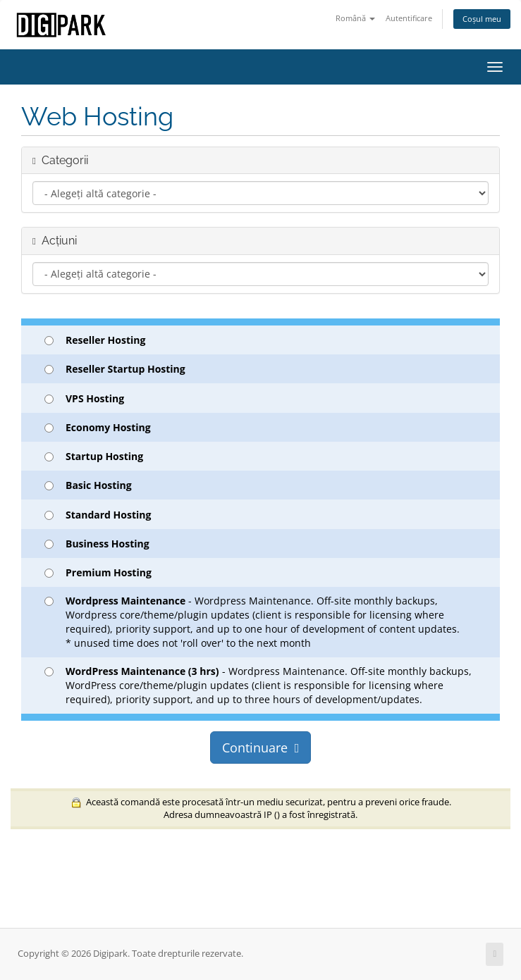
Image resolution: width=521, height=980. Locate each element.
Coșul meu (482, 19)
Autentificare (409, 18)
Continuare (261, 748)
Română (355, 18)
